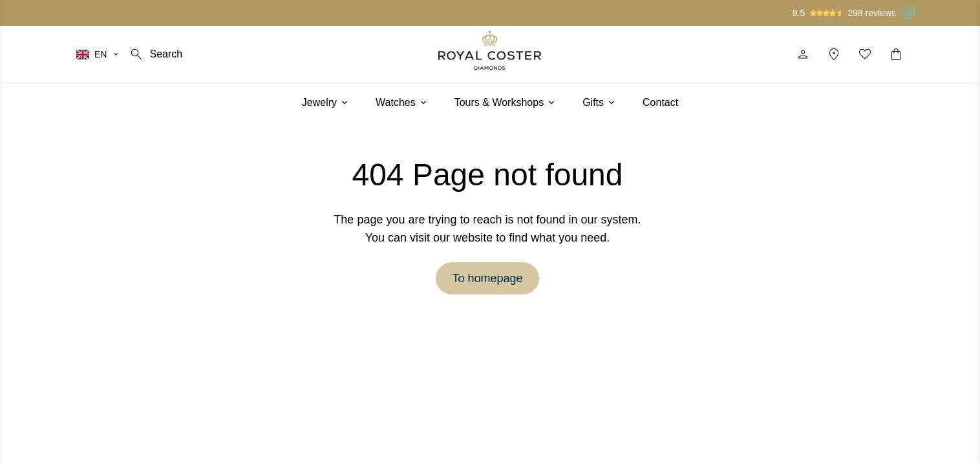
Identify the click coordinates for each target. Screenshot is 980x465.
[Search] (155, 54)
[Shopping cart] (896, 54)
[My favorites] (865, 54)
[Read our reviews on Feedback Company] (909, 13)
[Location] (834, 54)
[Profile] (803, 54)
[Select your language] (98, 54)
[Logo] (490, 50)
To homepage (487, 278)
